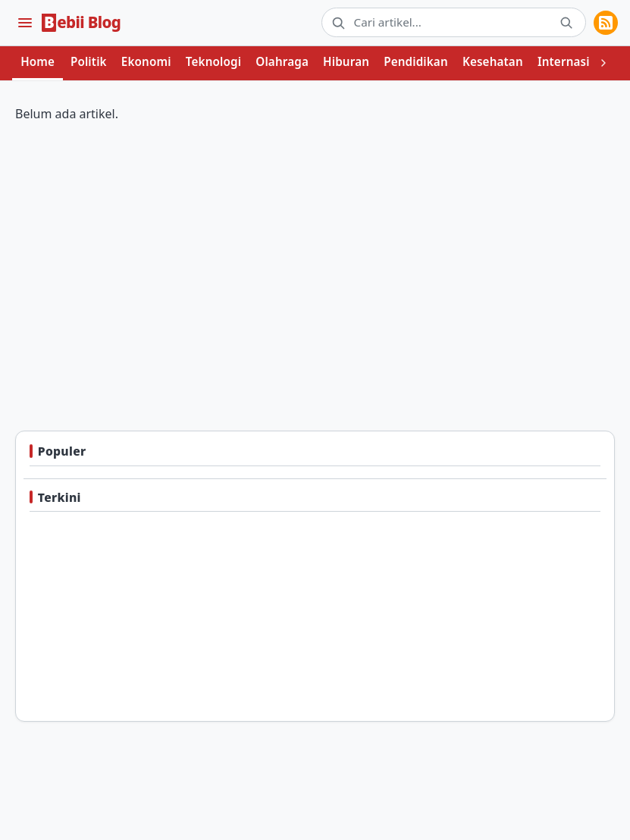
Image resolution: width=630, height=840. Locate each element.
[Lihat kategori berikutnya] (603, 64)
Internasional (576, 61)
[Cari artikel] (451, 23)
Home (38, 61)
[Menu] (25, 22)
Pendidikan (416, 61)
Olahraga (282, 61)
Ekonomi (146, 61)
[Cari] (566, 23)
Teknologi (213, 61)
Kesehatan (493, 61)
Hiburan (346, 61)
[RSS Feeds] (606, 23)
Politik (89, 61)
